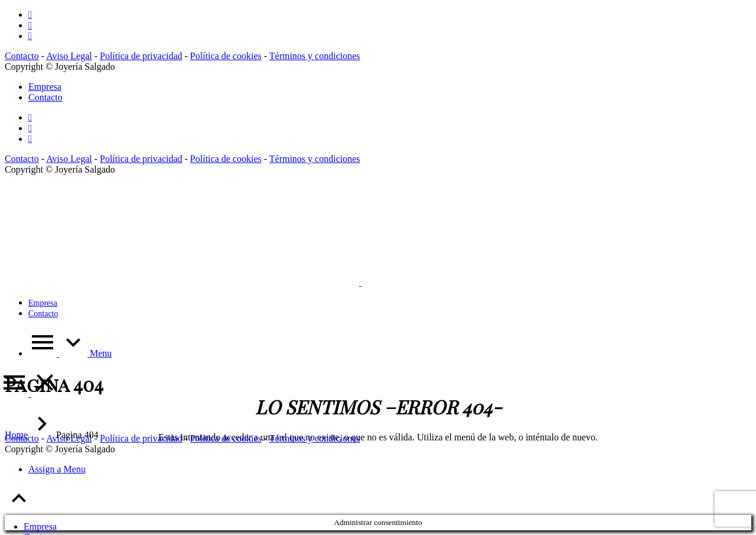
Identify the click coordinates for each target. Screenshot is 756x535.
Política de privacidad (141, 56)
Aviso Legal (69, 56)
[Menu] (30, 393)
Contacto (22, 56)
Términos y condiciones (315, 56)
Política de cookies (226, 56)
